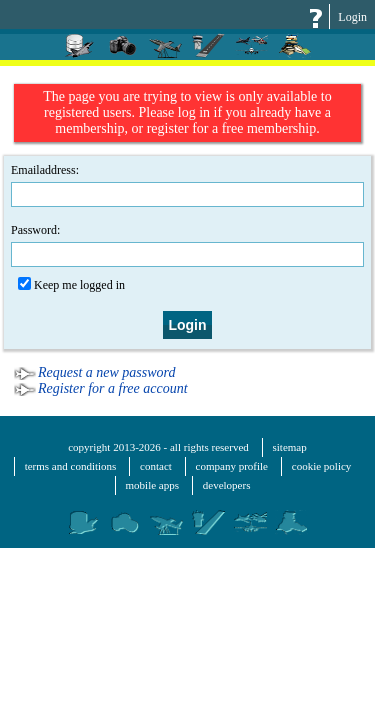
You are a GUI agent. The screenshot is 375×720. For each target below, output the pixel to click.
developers (227, 485)
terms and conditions (71, 466)
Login (352, 17)
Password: (187, 245)
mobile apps (152, 485)
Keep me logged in (71, 284)
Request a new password (107, 372)
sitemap (290, 447)
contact (156, 466)
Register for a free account (113, 388)
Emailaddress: (187, 185)
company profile (232, 466)
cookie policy (322, 466)
